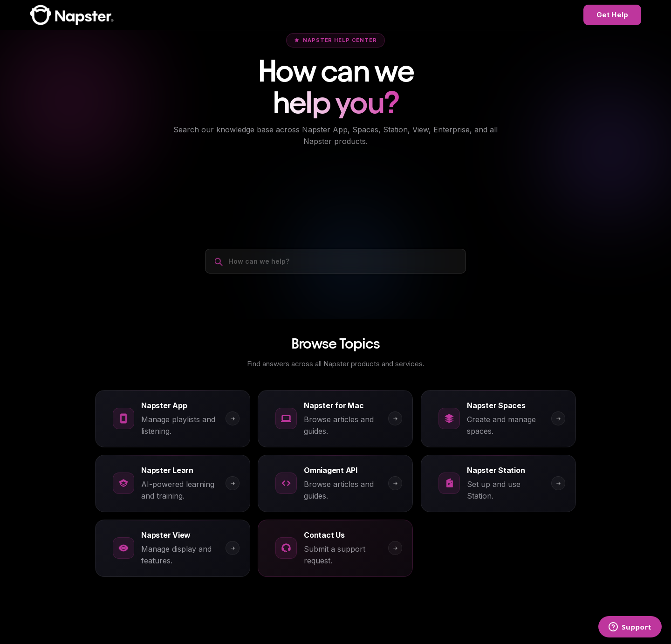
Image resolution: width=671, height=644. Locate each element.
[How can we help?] (335, 260)
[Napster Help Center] (72, 15)
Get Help (612, 15)
